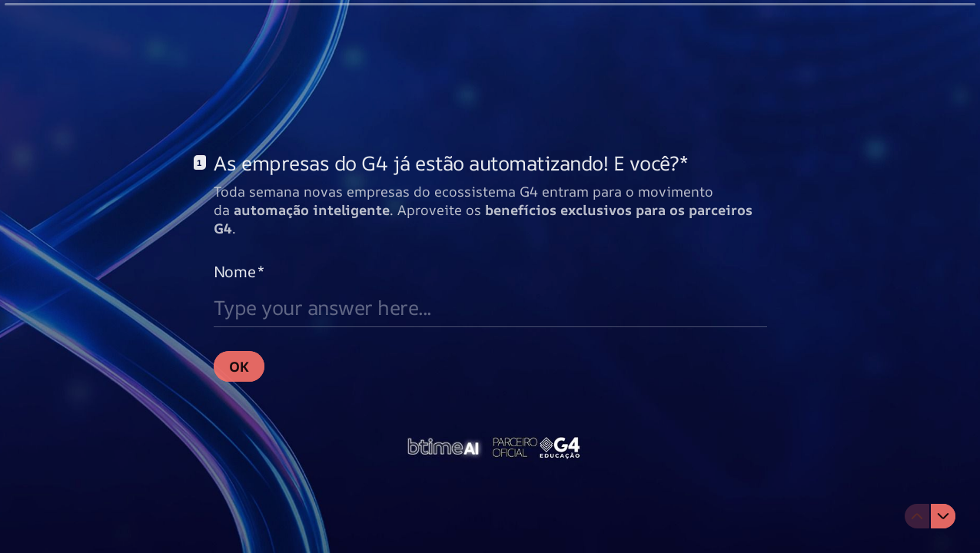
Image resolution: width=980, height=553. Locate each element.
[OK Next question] (239, 366)
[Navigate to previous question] (917, 516)
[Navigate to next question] (943, 516)
